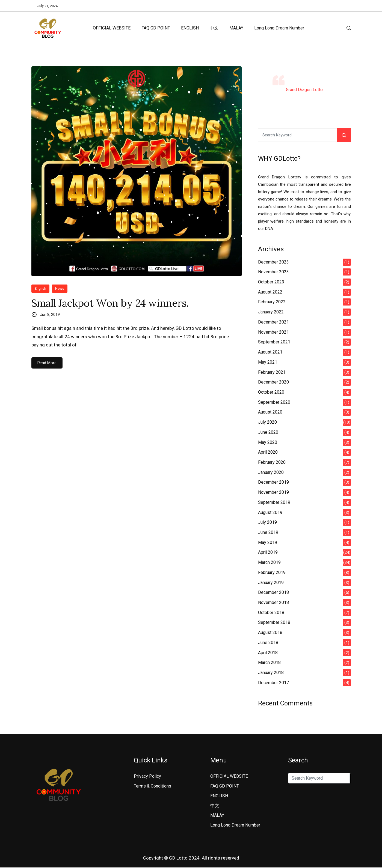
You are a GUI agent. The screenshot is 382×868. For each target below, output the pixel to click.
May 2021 (268, 362)
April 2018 (268, 653)
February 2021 (272, 372)
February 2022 (272, 302)
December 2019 (273, 482)
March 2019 (269, 562)
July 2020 (267, 422)
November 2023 (273, 272)
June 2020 (268, 432)
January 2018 (271, 673)
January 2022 (271, 312)
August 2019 (270, 512)
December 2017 (273, 683)
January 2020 (271, 472)
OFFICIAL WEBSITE (112, 28)
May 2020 (268, 442)
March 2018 (269, 662)
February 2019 (272, 572)
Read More (47, 364)
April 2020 (268, 452)
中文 (214, 28)
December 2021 (273, 322)
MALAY (236, 28)
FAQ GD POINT (156, 28)
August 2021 (270, 352)
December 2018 (273, 592)
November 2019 (273, 492)
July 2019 (267, 522)
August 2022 (270, 292)
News (60, 288)
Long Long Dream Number (279, 28)
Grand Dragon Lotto (304, 90)
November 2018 (273, 602)
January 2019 (271, 583)
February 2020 (272, 462)
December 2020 (273, 382)
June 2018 (268, 643)
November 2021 (273, 332)
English (40, 288)
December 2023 (273, 262)
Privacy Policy (147, 776)
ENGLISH (190, 28)
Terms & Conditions (152, 786)
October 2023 (271, 282)
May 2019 (268, 542)
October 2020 (271, 392)
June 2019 (268, 532)
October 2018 (271, 613)
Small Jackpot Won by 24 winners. (115, 303)
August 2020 (270, 412)
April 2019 (268, 552)
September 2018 (274, 622)
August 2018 (270, 632)
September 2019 (274, 502)
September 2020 (274, 402)
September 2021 (274, 342)
